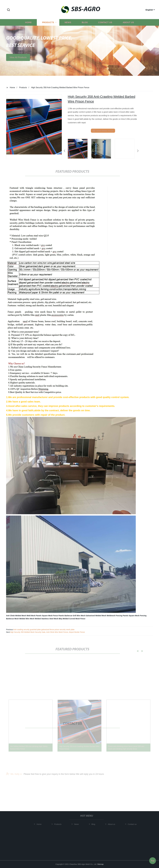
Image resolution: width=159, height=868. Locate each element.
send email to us (103, 131)
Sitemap (100, 864)
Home (28, 26)
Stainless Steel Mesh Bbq (52, 619)
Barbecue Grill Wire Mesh (75, 616)
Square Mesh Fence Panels (53, 616)
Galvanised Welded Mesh (96, 616)
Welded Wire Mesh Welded (30, 619)
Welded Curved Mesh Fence (74, 619)
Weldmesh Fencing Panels (117, 616)
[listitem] (79, 150)
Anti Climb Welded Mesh (16, 616)
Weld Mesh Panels (34, 616)
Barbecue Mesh (12, 619)
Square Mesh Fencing (138, 616)
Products (48, 26)
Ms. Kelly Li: (14, 777)
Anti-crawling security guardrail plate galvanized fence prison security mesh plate (44, 630)
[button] (8, 10)
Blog (85, 26)
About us (128, 26)
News (68, 26)
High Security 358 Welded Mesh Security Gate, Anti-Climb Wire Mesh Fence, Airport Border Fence (48, 632)
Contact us (105, 26)
